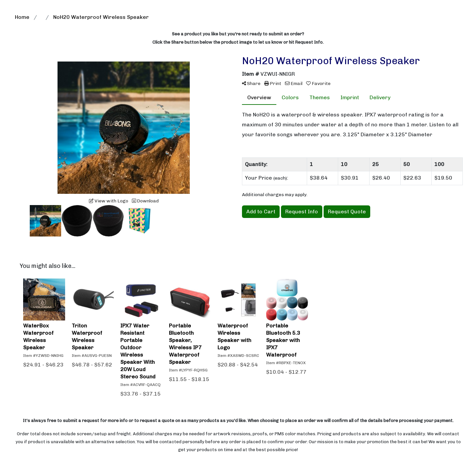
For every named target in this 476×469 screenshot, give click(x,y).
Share (251, 84)
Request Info (302, 212)
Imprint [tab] (350, 97)
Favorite (318, 84)
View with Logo (109, 201)
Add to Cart (261, 212)
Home (22, 17)
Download (145, 201)
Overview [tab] (259, 97)
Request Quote (347, 212)
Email (294, 84)
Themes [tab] (320, 97)
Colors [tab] (290, 97)
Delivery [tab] (380, 97)
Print (273, 84)
